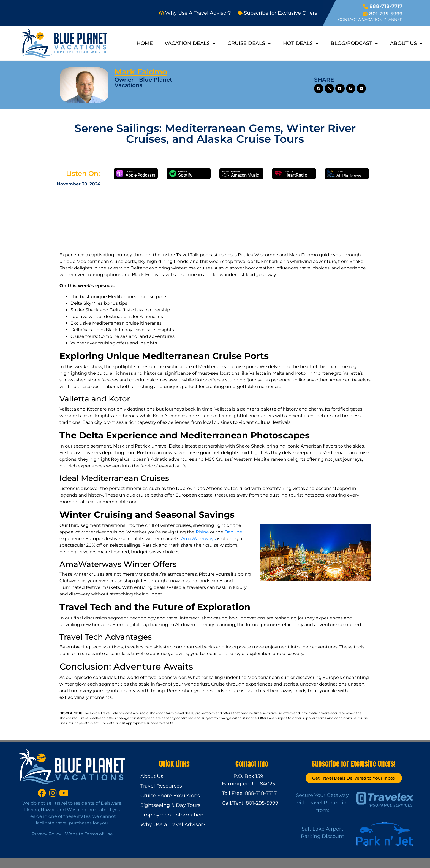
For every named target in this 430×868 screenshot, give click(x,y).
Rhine (202, 532)
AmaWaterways (198, 539)
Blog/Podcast (354, 43)
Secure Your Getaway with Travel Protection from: (322, 803)
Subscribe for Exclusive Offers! (354, 764)
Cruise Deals (249, 43)
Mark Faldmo (141, 72)
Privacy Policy (47, 834)
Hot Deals (301, 43)
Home (145, 43)
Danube (233, 532)
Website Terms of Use (89, 834)
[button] (319, 88)
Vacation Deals (190, 43)
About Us (406, 43)
